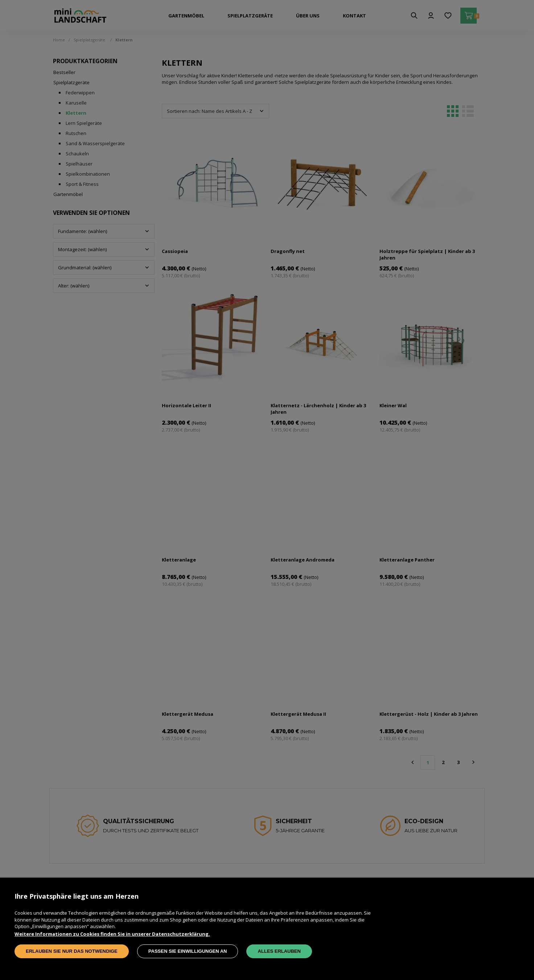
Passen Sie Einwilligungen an (188, 951)
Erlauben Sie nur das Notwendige (72, 951)
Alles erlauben (279, 951)
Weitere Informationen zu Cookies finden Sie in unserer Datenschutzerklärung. (112, 934)
